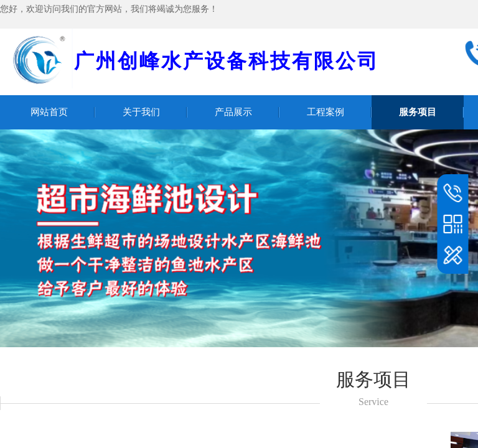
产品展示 (233, 112)
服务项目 (418, 112)
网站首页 (49, 112)
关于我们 (141, 112)
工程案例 (326, 112)
